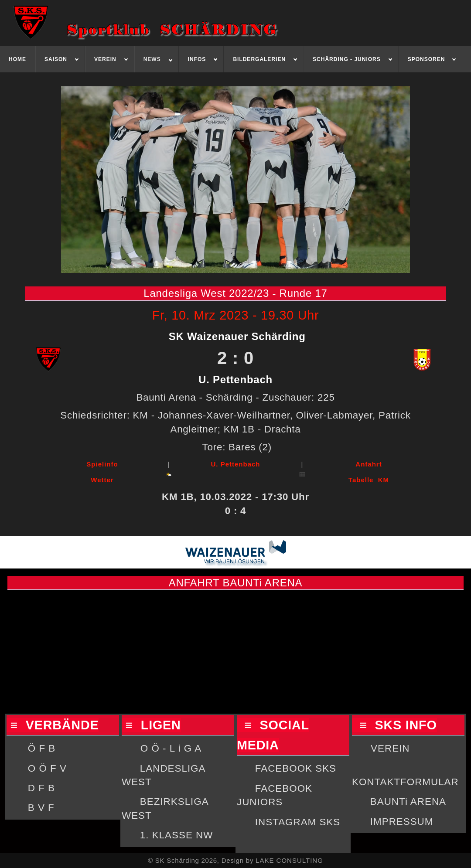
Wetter (102, 480)
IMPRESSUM (402, 822)
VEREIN (390, 748)
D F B (41, 788)
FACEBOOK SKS (296, 768)
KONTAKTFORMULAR (405, 782)
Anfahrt (369, 464)
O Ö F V (47, 768)
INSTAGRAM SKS (298, 822)
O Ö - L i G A (171, 748)
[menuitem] (18, 59)
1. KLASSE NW (177, 835)
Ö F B (42, 748)
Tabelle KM (369, 480)
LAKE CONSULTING (289, 860)
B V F (41, 808)
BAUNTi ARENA (408, 802)
